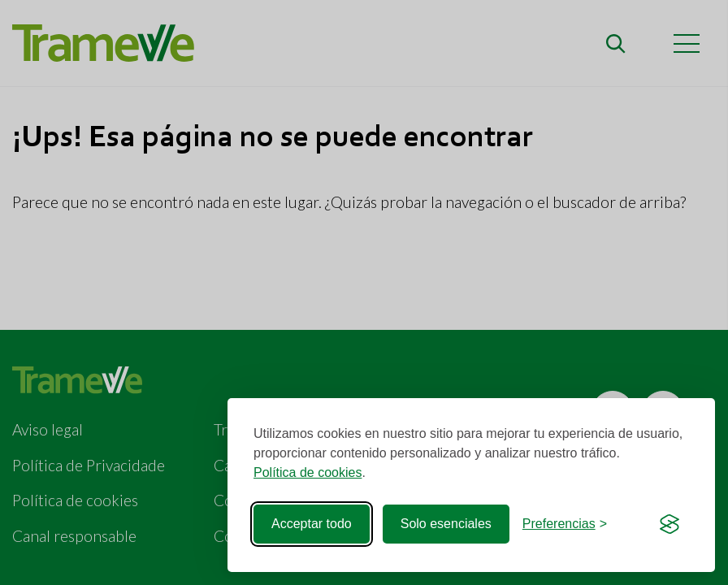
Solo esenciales (446, 524)
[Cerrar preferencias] (565, 524)
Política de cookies (308, 472)
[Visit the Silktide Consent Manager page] (669, 524)
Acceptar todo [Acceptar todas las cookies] (312, 524)
